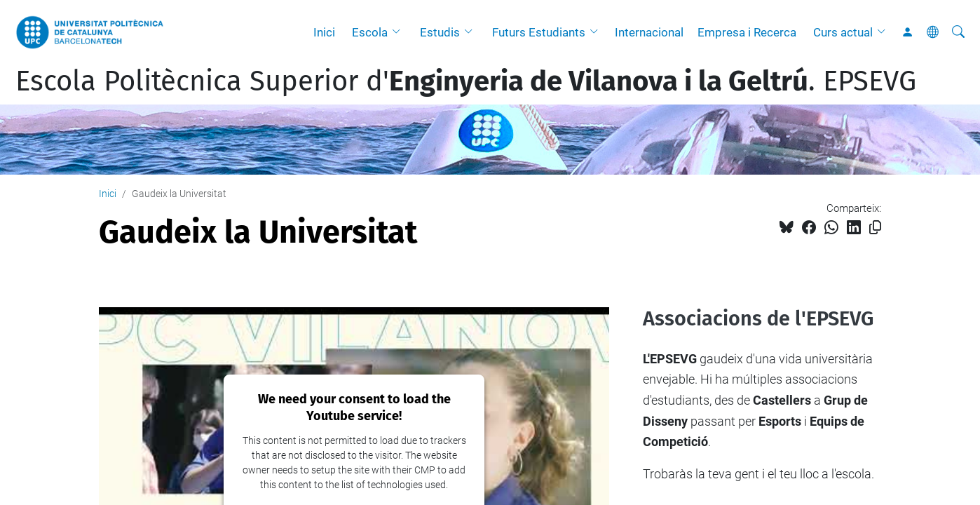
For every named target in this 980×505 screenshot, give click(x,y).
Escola (370, 32)
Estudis (440, 32)
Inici (324, 32)
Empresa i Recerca (747, 32)
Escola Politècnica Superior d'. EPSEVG (466, 81)
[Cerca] (958, 32)
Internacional (649, 32)
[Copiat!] (875, 228)
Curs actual (843, 32)
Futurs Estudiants (539, 32)
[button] (400, 32)
